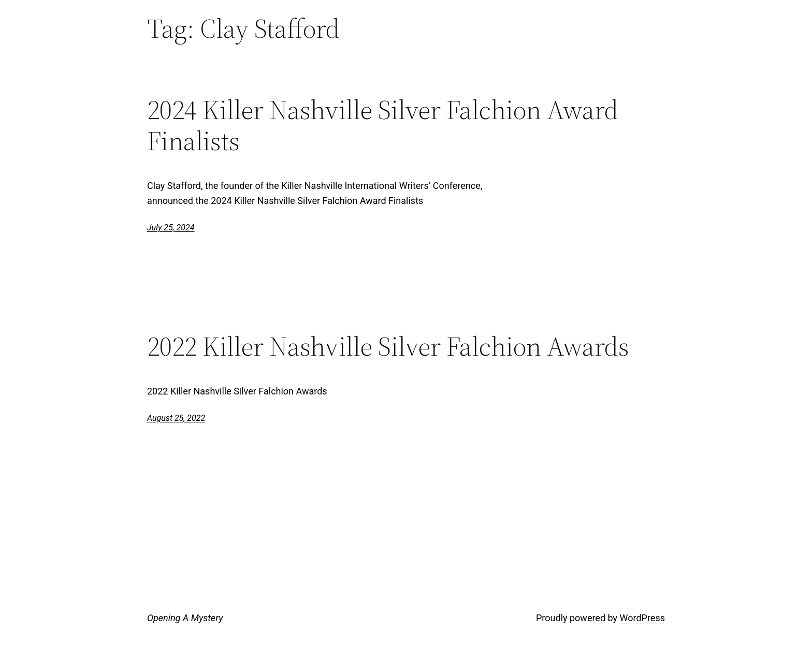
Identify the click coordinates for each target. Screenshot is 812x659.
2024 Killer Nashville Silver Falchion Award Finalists (383, 125)
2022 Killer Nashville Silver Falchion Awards (388, 346)
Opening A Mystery (185, 618)
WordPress (642, 618)
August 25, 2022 (176, 418)
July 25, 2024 (171, 228)
